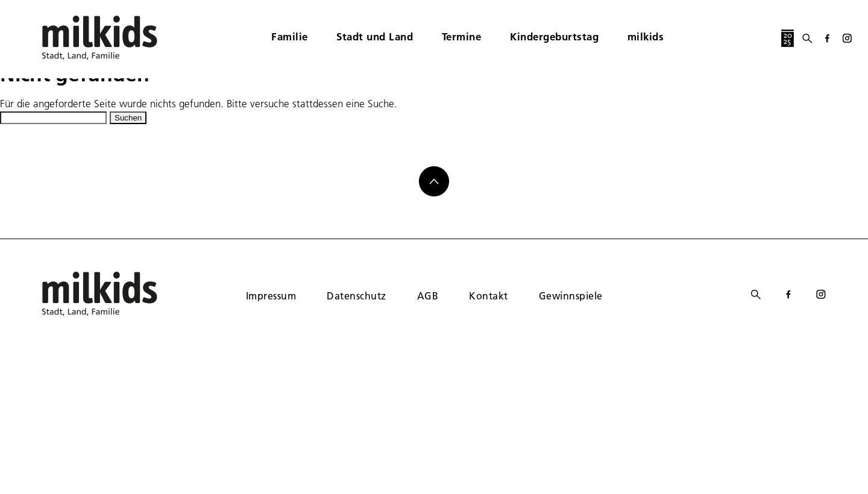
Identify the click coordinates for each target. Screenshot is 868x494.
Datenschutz (356, 295)
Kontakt (488, 295)
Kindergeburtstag (554, 36)
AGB (428, 295)
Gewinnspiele (571, 295)
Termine (462, 36)
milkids (646, 36)
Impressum (271, 295)
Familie (290, 36)
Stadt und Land (375, 36)
